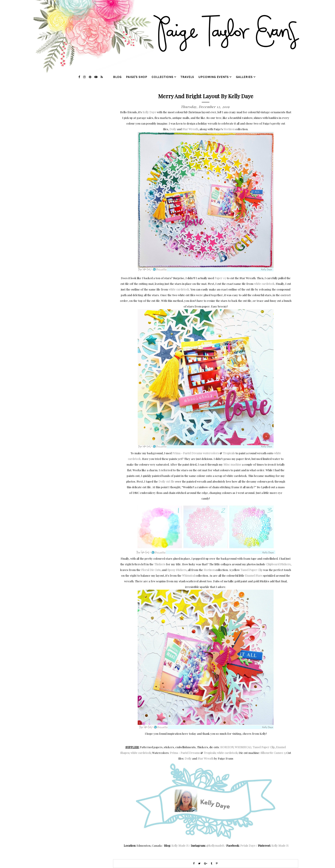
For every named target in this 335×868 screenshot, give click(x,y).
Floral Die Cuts (151, 570)
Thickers (160, 564)
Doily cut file (167, 481)
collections (162, 77)
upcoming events (214, 77)
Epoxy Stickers (177, 570)
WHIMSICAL (243, 747)
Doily (173, 129)
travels (187, 77)
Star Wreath (190, 129)
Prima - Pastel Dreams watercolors (196, 453)
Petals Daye (248, 845)
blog (117, 77)
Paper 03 (220, 278)
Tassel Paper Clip (251, 570)
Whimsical (189, 575)
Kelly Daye (149, 112)
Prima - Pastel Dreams (185, 753)
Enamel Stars (254, 575)
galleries (244, 77)
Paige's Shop (137, 77)
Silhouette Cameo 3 (273, 753)
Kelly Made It (180, 845)
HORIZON (227, 747)
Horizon (229, 129)
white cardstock (264, 284)
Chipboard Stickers (278, 564)
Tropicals (229, 453)
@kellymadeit (215, 845)
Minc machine (232, 464)
